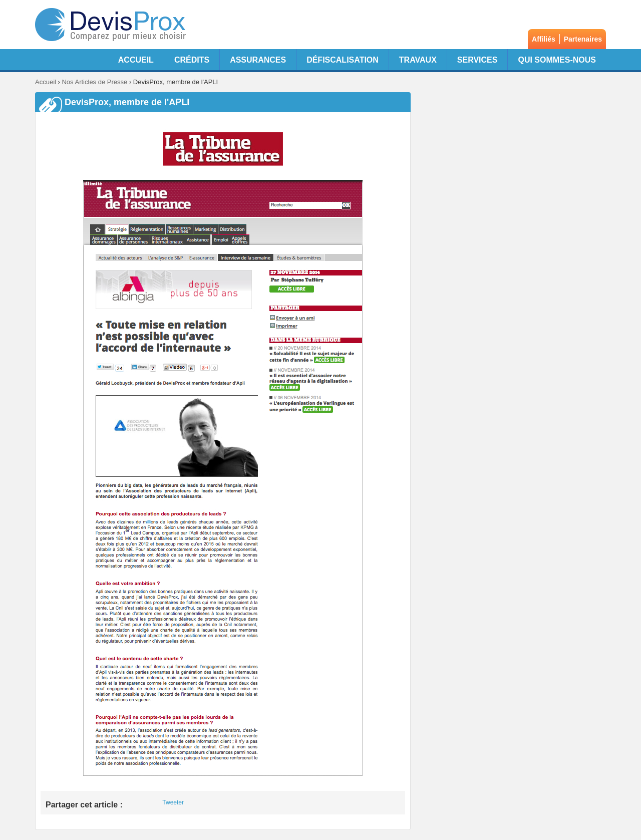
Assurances (258, 60)
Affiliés (544, 39)
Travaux (418, 60)
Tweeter (173, 802)
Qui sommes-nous (557, 60)
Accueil (136, 60)
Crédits (192, 60)
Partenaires (583, 39)
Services (477, 60)
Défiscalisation (343, 60)
